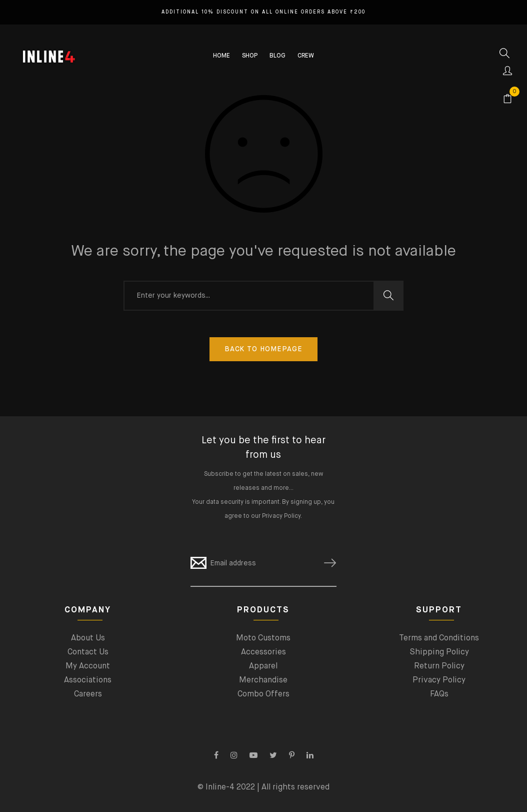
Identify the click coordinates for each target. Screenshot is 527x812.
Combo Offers (263, 694)
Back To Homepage (263, 349)
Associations (88, 680)
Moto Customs (263, 638)
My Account (88, 666)
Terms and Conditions (439, 638)
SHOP (250, 56)
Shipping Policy (439, 652)
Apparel (263, 666)
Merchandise (263, 680)
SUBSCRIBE (326, 563)
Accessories (263, 652)
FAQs (439, 694)
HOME (221, 56)
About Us (88, 638)
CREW (306, 56)
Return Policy (439, 666)
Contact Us (88, 652)
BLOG (277, 56)
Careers (88, 694)
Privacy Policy (281, 516)
